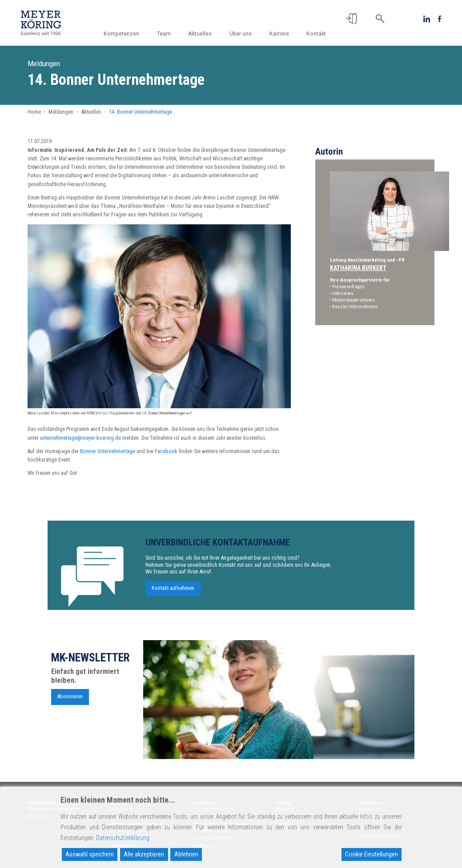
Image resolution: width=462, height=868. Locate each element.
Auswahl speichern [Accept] (90, 854)
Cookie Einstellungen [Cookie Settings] (372, 854)
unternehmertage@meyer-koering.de (80, 438)
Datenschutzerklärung (123, 838)
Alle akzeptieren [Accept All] (144, 854)
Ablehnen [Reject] (186, 854)
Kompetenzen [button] (125, 34)
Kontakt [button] (316, 34)
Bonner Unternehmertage (108, 451)
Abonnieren (70, 701)
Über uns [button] (242, 34)
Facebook (166, 451)
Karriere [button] (280, 34)
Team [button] (167, 34)
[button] (351, 19)
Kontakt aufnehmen (173, 593)
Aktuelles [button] (203, 34)
